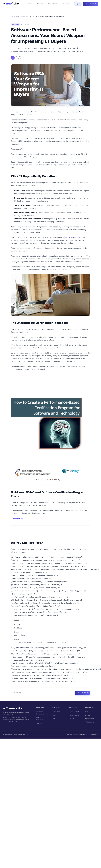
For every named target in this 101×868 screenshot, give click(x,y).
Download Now (17, 519)
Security (71, 719)
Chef (79, 237)
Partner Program (74, 715)
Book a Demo (91, 4)
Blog (17, 16)
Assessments (24, 16)
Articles (88, 715)
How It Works (54, 4)
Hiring (54, 719)
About (31, 4)
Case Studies (90, 719)
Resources (66, 4)
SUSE (71, 237)
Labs (54, 715)
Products (41, 4)
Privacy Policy (23, 734)
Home (13, 16)
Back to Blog (16, 693)
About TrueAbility (74, 712)
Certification (56, 712)
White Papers (90, 722)
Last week (15, 112)
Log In (78, 4)
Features (39, 723)
